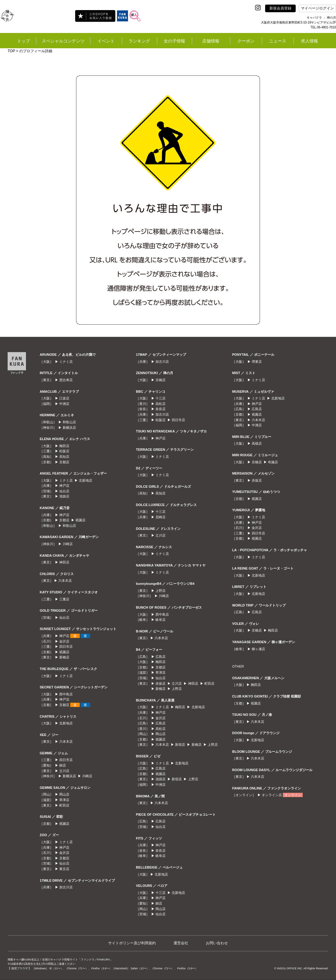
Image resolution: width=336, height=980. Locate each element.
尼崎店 (161, 517)
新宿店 (180, 745)
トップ (24, 41)
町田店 (64, 805)
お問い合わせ (217, 943)
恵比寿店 (66, 380)
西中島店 (66, 694)
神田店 (64, 562)
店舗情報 (211, 41)
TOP (11, 51)
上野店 (161, 591)
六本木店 (65, 581)
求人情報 (309, 41)
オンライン (293, 795)
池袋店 (64, 496)
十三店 (161, 398)
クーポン (246, 41)
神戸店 (64, 486)
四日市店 (66, 647)
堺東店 (257, 362)
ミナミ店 (66, 362)
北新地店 (86, 480)
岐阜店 (161, 620)
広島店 (161, 657)
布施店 (273, 462)
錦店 (63, 765)
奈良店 (161, 409)
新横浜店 (69, 428)
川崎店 (68, 544)
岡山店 (64, 794)
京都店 (64, 462)
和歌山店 (69, 422)
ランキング (139, 41)
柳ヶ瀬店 (258, 649)
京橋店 (161, 380)
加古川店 (66, 887)
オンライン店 (272, 795)
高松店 (161, 404)
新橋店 (64, 657)
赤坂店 (161, 683)
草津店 (64, 800)
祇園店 (80, 520)
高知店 (64, 457)
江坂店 (64, 398)
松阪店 (64, 451)
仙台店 (64, 491)
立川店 (64, 771)
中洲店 (64, 404)
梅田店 (64, 446)
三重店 (64, 599)
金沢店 (64, 641)
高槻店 (257, 443)
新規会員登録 (280, 8)
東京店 (64, 869)
